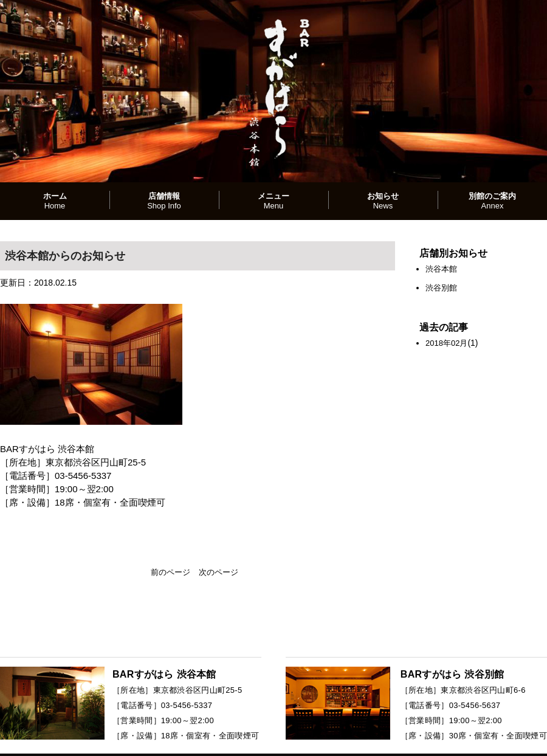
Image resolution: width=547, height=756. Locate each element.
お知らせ (383, 201)
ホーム (55, 201)
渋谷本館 (441, 269)
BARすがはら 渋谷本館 (164, 674)
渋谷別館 (441, 288)
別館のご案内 (492, 201)
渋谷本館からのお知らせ (65, 256)
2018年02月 (446, 343)
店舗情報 (164, 201)
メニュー (273, 201)
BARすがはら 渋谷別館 (452, 674)
